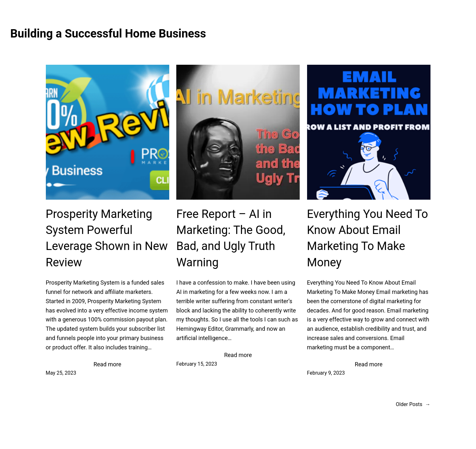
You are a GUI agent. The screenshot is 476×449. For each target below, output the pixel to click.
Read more (108, 365)
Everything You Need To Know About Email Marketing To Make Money (368, 238)
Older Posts (413, 404)
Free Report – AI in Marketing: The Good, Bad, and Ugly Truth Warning (231, 238)
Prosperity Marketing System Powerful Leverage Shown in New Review (107, 238)
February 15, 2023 (197, 364)
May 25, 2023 (61, 373)
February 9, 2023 (326, 373)
